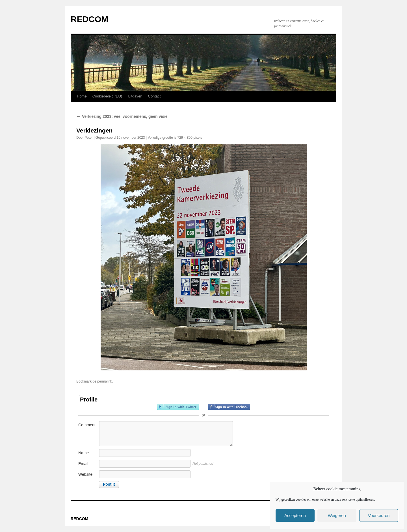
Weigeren (337, 515)
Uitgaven (135, 96)
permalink (105, 381)
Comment (87, 425)
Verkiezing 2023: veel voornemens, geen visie (122, 116)
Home (82, 96)
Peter (89, 138)
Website (85, 474)
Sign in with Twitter (178, 407)
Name (84, 453)
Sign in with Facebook (229, 407)
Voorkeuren (379, 515)
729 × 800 (185, 138)
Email (83, 464)
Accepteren (295, 515)
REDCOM (89, 19)
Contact (154, 96)
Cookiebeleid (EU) (107, 96)
